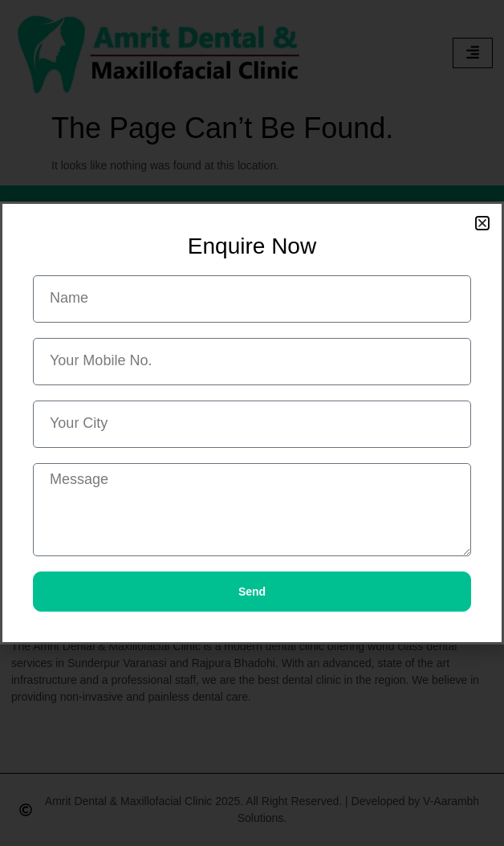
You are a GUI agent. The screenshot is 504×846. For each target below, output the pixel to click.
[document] (252, 423)
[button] (482, 223)
